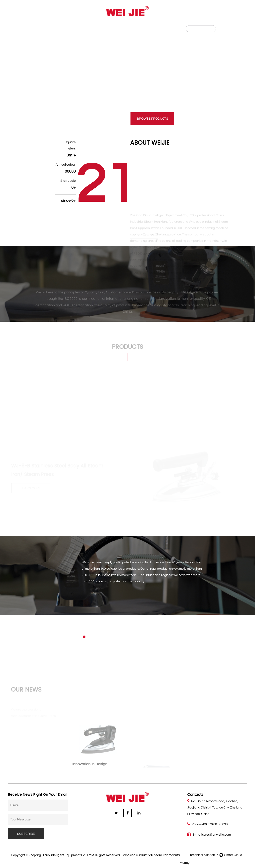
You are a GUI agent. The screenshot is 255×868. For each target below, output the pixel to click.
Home (25, 24)
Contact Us (113, 24)
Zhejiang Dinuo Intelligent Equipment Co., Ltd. (60, 855)
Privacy (184, 863)
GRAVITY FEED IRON (98, 46)
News (90, 24)
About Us (46, 24)
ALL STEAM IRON (161, 46)
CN (225, 28)
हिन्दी (232, 28)
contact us (103, 119)
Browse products (153, 119)
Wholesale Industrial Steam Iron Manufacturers (157, 855)
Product (70, 24)
